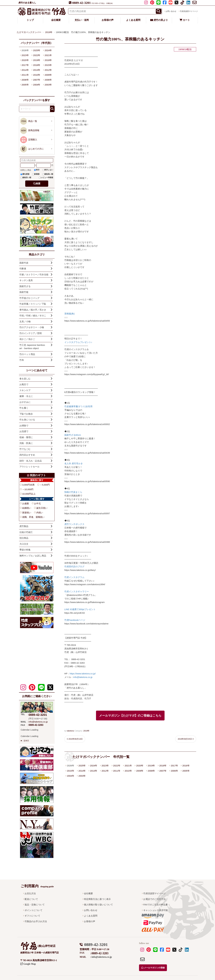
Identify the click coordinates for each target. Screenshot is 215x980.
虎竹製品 (24, 526)
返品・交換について (35, 905)
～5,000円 (45, 485)
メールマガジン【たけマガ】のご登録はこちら (130, 716)
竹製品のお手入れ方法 (36, 921)
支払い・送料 (82, 20)
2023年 (105, 766)
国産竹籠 (24, 292)
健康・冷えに (26, 396)
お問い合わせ (171, 11)
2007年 (163, 771)
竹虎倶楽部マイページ (189, 11)
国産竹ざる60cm (73, 435)
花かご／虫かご (27, 339)
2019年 (86, 731)
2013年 (94, 771)
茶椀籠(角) (70, 314)
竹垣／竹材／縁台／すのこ (33, 316)
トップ (30, 20)
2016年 (186, 766)
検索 (38, 184)
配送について (31, 899)
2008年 (151, 771)
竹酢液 (23, 269)
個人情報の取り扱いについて (98, 905)
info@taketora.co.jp (83, 677)
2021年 (128, 766)
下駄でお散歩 (26, 414)
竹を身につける (27, 420)
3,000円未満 (28, 485)
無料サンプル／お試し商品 (33, 556)
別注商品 (24, 538)
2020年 (140, 766)
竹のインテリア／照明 (31, 333)
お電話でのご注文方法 (154, 899)
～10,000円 (28, 489)
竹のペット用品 (27, 354)
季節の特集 (25, 550)
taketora (70, 731)
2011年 (117, 771)
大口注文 (24, 544)
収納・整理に (26, 437)
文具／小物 (25, 321)
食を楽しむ (25, 379)
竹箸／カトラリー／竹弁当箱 (34, 275)
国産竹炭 (24, 263)
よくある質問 (133, 20)
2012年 (105, 771)
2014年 (82, 771)
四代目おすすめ (27, 455)
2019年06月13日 (76, 739)
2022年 (117, 766)
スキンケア (25, 390)
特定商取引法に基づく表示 (97, 899)
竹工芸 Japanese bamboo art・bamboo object (35, 347)
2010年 (128, 771)
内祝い (40, 513)
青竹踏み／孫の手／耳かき (33, 310)
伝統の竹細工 (26, 532)
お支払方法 (30, 893)
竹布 (22, 360)
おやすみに (25, 402)
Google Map (28, 964)
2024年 (94, 766)
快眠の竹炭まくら (73, 492)
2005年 (186, 771)
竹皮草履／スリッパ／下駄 (33, 304)
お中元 (37, 503)
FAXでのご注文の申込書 (155, 905)
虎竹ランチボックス (74, 524)
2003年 (82, 776)
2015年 (70, 771)
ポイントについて (34, 910)
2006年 (174, 771)
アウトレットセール (29, 467)
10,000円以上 (29, 494)
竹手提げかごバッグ (29, 298)
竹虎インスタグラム (74, 577)
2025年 (82, 766)
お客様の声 (108, 20)
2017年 (174, 766)
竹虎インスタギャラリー (77, 591)
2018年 (163, 766)
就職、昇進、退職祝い (33, 517)
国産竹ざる (25, 286)
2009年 (140, 771)
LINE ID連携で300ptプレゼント (80, 609)
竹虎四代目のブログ (74, 566)
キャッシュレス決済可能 (156, 910)
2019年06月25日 (185, 739)
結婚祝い (27, 508)
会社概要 (56, 20)
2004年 (70, 776)
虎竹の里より (159, 20)
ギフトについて (32, 916)
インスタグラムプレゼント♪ (78, 342)
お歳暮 (26, 503)
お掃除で (24, 426)
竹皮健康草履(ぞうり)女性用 (78, 406)
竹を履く (24, 408)
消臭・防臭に (26, 443)
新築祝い (27, 513)
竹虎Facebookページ (75, 620)
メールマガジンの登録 (153, 968)
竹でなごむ (25, 449)
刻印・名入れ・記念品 (31, 461)
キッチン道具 (26, 280)
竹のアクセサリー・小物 (32, 327)
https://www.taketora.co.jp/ (83, 674)
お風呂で (24, 384)
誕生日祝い (42, 508)
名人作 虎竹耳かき (74, 463)
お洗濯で (24, 431)
